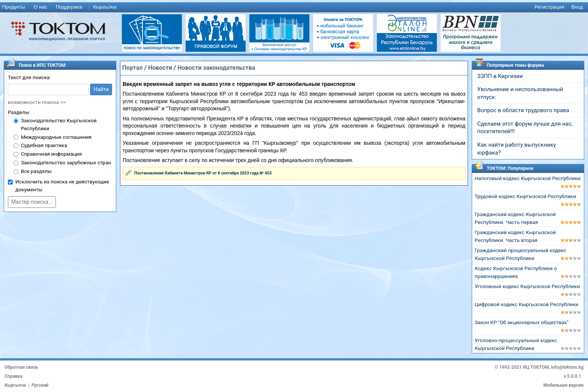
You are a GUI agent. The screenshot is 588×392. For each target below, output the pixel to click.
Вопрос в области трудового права (523, 110)
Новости (160, 68)
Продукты (13, 7)
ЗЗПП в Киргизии (500, 76)
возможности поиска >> (37, 102)
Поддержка (69, 7)
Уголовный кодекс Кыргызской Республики (527, 286)
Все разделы (36, 171)
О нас (40, 7)
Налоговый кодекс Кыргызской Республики (528, 178)
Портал (133, 68)
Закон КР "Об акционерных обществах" (522, 322)
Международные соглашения (56, 137)
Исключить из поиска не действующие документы (62, 185)
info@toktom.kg (567, 367)
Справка (13, 376)
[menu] (294, 7)
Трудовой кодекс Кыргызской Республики (525, 196)
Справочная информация (51, 154)
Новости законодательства (216, 68)
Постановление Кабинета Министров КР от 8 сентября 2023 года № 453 (203, 173)
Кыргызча (105, 7)
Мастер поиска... (32, 202)
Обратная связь (21, 367)
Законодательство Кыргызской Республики (59, 124)
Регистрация (549, 7)
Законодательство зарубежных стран (66, 162)
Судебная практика (44, 145)
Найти (101, 89)
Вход (577, 7)
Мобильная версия (563, 385)
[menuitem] (15, 7)
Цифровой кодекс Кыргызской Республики (526, 304)
